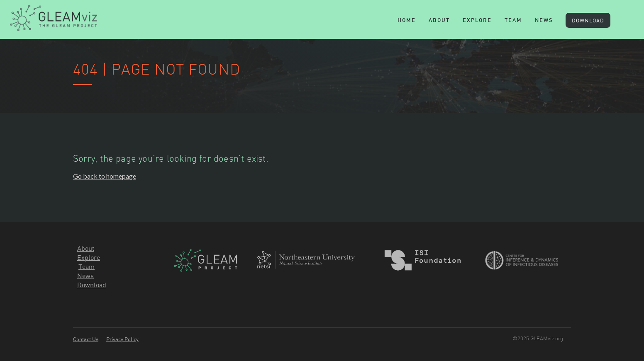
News (544, 21)
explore (477, 21)
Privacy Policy (122, 339)
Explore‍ (89, 257)
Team (87, 267)
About (439, 21)
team (513, 21)
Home (407, 21)
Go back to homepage (105, 176)
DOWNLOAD (588, 20)
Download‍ (92, 285)
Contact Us (86, 339)
